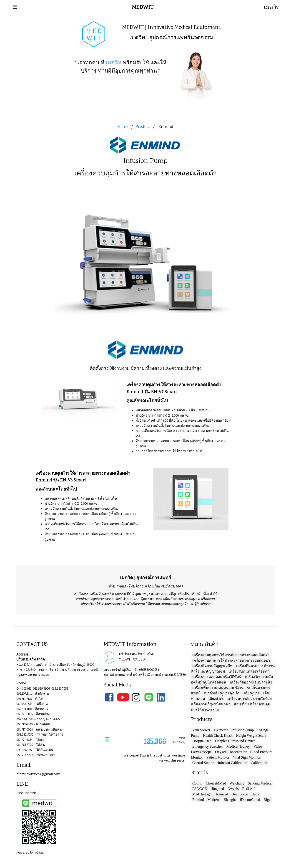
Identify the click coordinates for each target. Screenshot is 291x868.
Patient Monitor (218, 757)
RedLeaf (248, 789)
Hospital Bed (202, 741)
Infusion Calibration (232, 763)
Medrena (214, 800)
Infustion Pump (242, 730)
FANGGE (200, 789)
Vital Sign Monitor (247, 757)
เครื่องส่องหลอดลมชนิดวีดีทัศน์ (217, 677)
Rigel (268, 800)
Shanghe (230, 800)
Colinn (197, 783)
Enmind (198, 800)
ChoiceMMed (216, 783)
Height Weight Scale (251, 735)
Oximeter (221, 730)
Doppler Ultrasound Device (235, 741)
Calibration (259, 763)
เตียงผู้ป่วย (252, 693)
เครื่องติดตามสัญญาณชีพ (212, 666)
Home (123, 127)
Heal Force (240, 794)
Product (143, 127)
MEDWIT (143, 8)
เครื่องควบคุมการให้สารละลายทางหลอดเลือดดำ (231, 655)
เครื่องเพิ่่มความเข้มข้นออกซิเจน (218, 688)
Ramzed (222, 794)
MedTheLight (202, 794)
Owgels (233, 789)
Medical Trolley (238, 746)
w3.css (39, 853)
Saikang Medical (260, 783)
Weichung (237, 783)
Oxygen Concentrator (231, 752)
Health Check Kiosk (218, 735)
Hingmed (217, 789)
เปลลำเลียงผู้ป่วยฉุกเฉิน (222, 693)
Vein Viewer (201, 730)
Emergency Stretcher (208, 746)
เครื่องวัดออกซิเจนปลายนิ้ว (251, 682)
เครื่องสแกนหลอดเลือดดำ (249, 671)
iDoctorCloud (250, 800)
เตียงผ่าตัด (216, 699)
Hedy (255, 794)
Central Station (203, 763)
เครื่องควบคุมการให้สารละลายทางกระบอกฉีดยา (231, 660)
